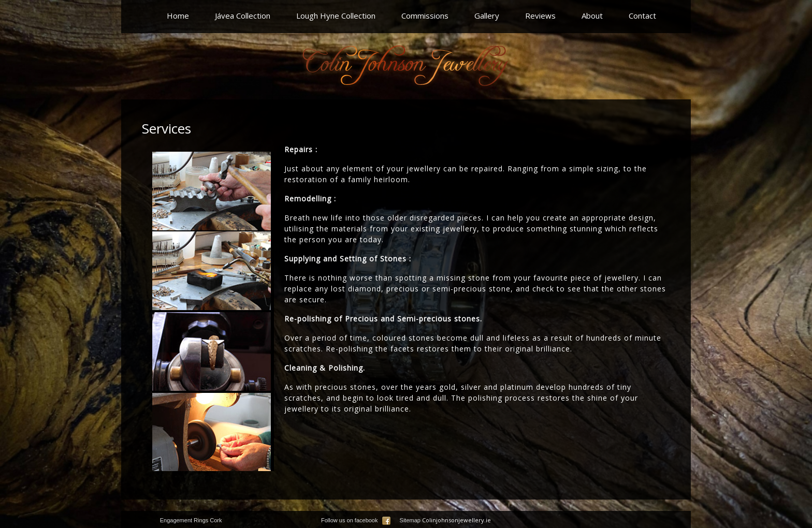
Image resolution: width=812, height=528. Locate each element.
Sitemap (410, 520)
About (592, 16)
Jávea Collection (243, 16)
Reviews (540, 16)
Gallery (487, 16)
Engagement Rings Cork (191, 520)
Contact (642, 16)
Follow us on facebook (356, 520)
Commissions (425, 16)
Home (178, 16)
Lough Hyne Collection (336, 16)
